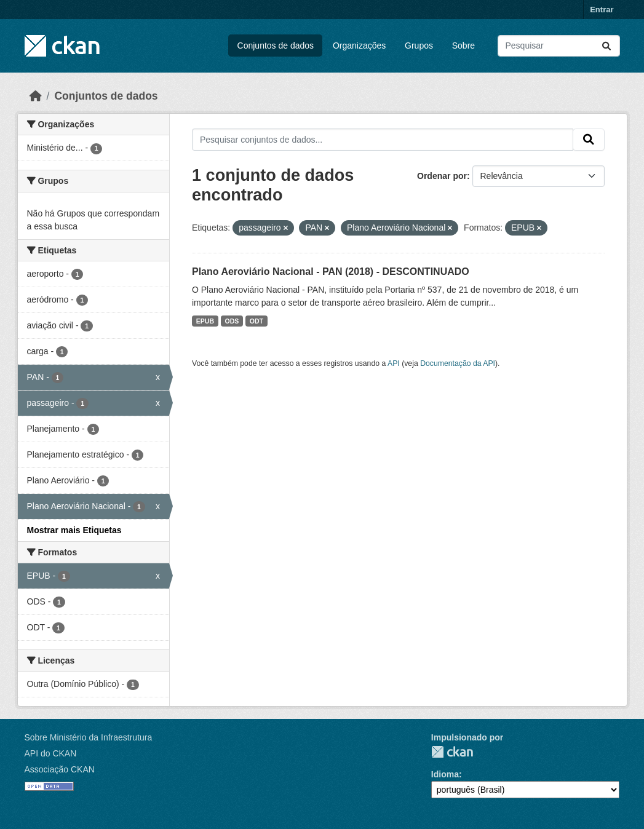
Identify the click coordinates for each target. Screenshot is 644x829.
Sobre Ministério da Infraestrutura (89, 737)
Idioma (445, 774)
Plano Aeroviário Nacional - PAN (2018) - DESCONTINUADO (331, 272)
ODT (256, 321)
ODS (232, 321)
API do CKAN (51, 753)
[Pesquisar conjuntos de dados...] (559, 46)
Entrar (602, 10)
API (394, 363)
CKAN (452, 752)
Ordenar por (442, 176)
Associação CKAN (60, 769)
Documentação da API (458, 363)
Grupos (419, 46)
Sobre (463, 46)
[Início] (36, 96)
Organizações (359, 46)
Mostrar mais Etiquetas (74, 530)
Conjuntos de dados (276, 46)
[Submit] (606, 46)
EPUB (205, 321)
